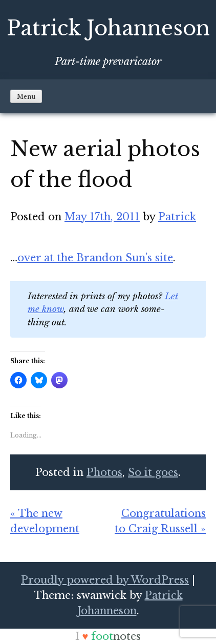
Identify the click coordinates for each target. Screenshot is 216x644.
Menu (26, 97)
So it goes (153, 472)
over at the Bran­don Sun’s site (95, 258)
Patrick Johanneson (108, 28)
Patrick (177, 217)
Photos (104, 472)
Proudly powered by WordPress (105, 580)
